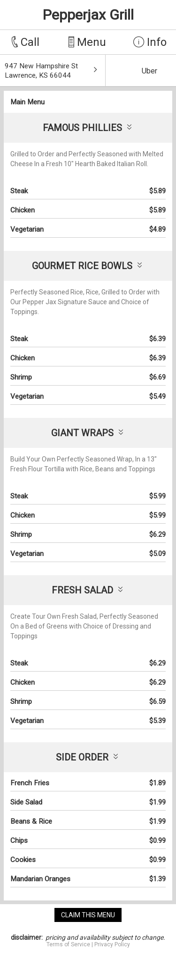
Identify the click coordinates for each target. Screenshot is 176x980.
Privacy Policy (112, 944)
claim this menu (88, 915)
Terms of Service (68, 944)
